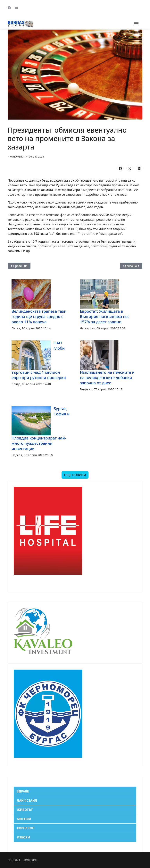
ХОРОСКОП (26, 828)
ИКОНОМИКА (16, 157)
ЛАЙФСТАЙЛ (27, 800)
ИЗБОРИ (23, 837)
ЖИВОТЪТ (25, 810)
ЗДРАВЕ (23, 791)
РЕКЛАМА (14, 860)
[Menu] (136, 24)
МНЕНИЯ (24, 819)
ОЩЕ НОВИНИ (75, 475)
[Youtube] (16, 8)
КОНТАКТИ (31, 860)
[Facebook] (9, 8)
